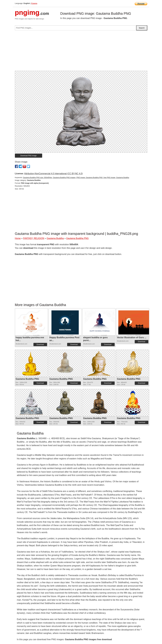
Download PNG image (28, 156)
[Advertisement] (81, 52)
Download (40, 345)
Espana (34, 3)
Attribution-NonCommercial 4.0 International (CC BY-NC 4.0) (53, 174)
